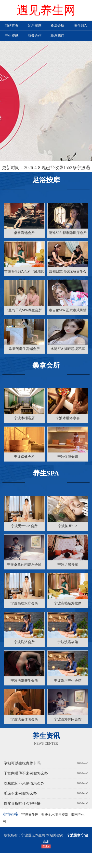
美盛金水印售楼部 (55, 815)
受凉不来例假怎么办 (20, 793)
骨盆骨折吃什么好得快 (22, 803)
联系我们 (57, 36)
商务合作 (35, 36)
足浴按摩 (35, 26)
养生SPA (80, 26)
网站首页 (12, 26)
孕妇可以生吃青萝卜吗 (22, 763)
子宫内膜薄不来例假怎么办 (26, 773)
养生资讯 (12, 36)
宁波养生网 (30, 815)
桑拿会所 (57, 26)
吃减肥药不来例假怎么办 (24, 783)
